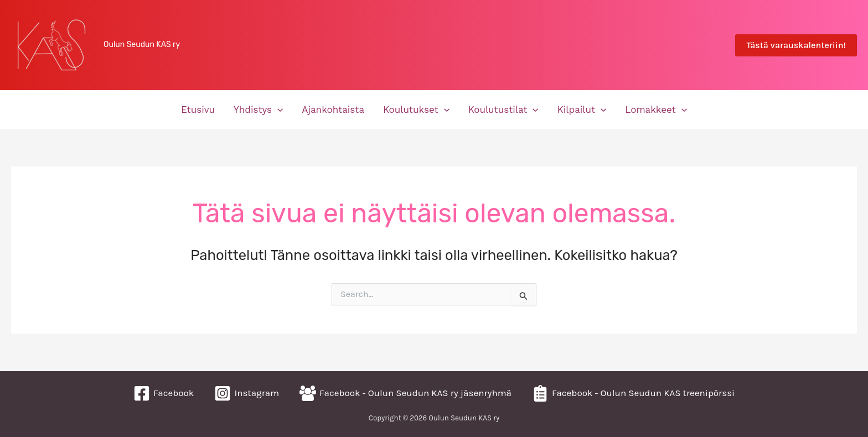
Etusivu (198, 110)
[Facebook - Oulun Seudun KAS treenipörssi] (633, 393)
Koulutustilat (503, 110)
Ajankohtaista (333, 110)
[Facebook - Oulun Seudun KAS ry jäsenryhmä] (405, 393)
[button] (796, 45)
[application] (277, 110)
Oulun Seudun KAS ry (142, 45)
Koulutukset (416, 110)
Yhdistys (258, 110)
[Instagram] (247, 393)
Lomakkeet (656, 110)
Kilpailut (582, 110)
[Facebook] (164, 393)
